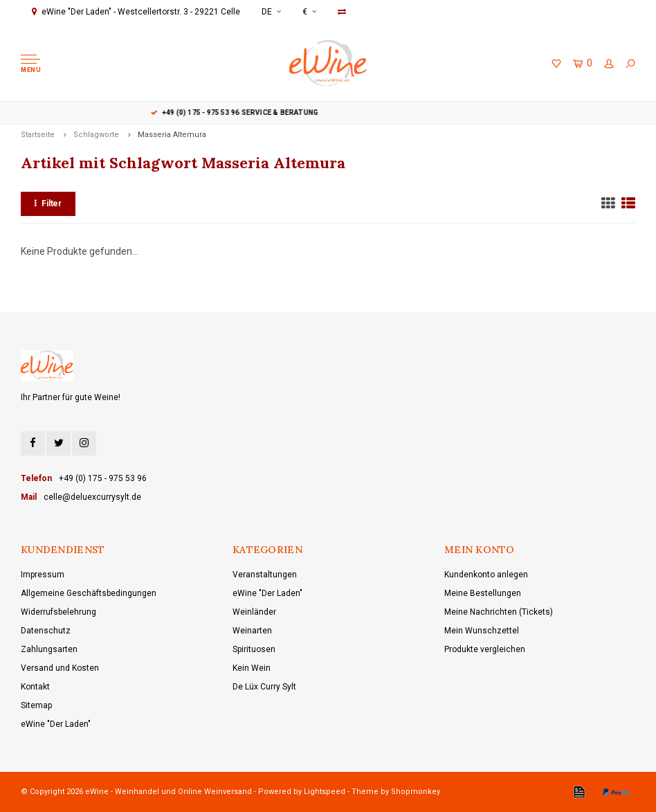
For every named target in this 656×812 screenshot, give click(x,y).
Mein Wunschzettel (482, 631)
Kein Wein (252, 668)
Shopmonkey (416, 792)
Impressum (43, 575)
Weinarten (252, 631)
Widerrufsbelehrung (58, 612)
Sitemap (36, 705)
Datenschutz (46, 631)
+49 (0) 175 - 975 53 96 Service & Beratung (328, 112)
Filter (48, 204)
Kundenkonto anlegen (486, 575)
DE (271, 12)
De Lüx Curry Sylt (264, 687)
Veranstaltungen (265, 575)
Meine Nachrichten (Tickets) (499, 612)
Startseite (38, 135)
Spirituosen (254, 649)
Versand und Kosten (60, 668)
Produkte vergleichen (485, 649)
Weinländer (254, 612)
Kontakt (35, 687)
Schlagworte (96, 135)
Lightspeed (325, 792)
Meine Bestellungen (483, 593)
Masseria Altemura (172, 135)
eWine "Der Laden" (56, 724)
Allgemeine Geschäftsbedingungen (89, 593)
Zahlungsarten (49, 649)
